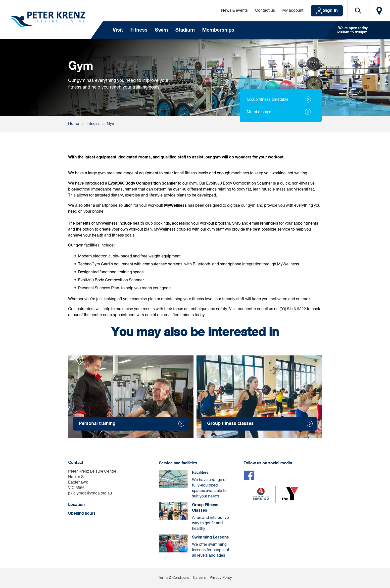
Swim (161, 30)
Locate (379, 11)
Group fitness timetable (268, 100)
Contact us (265, 11)
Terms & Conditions (174, 578)
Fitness (139, 30)
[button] (358, 11)
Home (74, 124)
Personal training (97, 424)
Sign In (330, 11)
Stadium (185, 30)
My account (293, 11)
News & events (234, 11)
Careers (199, 578)
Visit (118, 30)
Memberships (218, 30)
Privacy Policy (221, 578)
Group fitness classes (230, 424)
